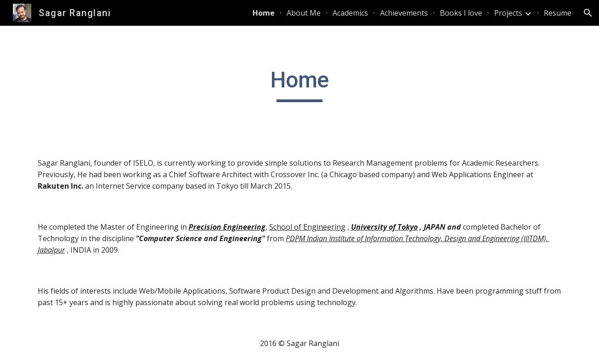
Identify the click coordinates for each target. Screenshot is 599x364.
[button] (588, 13)
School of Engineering (307, 227)
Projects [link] (508, 13)
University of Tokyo (384, 227)
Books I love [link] (461, 13)
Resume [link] (558, 13)
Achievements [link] (404, 13)
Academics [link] (350, 13)
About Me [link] (304, 13)
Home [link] (264, 13)
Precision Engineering (227, 227)
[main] (299, 84)
